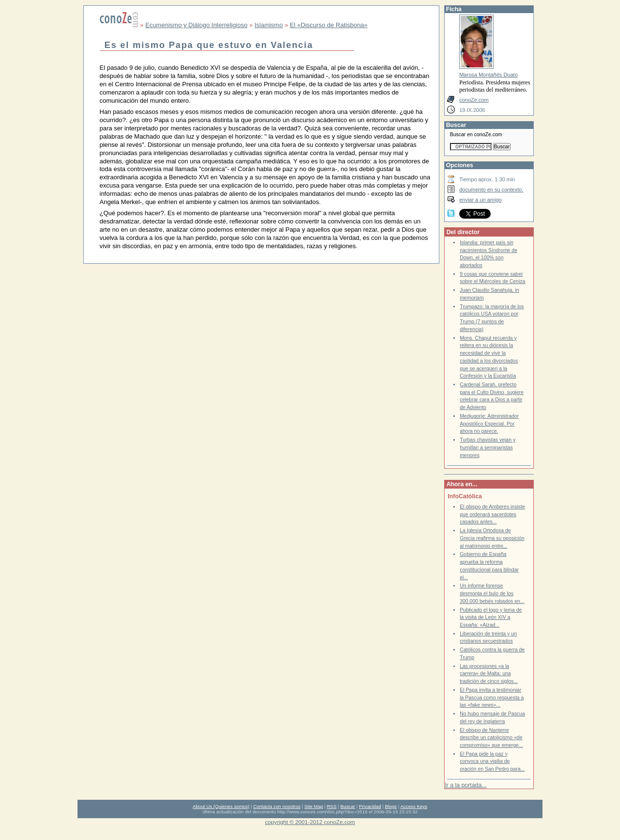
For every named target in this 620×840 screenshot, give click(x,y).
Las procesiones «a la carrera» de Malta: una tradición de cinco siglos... (489, 674)
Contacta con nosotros (277, 806)
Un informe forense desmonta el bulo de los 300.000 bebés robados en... (492, 593)
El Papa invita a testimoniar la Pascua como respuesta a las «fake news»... (492, 697)
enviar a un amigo (480, 200)
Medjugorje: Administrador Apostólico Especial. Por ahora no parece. (489, 424)
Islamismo (269, 25)
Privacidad (370, 806)
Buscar (348, 806)
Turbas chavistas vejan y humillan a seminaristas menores (488, 447)
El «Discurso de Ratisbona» (328, 25)
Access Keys (414, 806)
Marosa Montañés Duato (488, 75)
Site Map (313, 806)
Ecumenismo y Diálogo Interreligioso (196, 25)
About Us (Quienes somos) (221, 806)
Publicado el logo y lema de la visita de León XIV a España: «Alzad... (491, 618)
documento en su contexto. (491, 190)
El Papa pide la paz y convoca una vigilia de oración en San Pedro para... (492, 761)
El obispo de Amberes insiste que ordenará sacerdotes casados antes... (492, 514)
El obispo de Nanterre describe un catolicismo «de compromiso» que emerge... (491, 738)
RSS (332, 806)
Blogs (391, 806)
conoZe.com (474, 100)
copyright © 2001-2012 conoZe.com (310, 822)
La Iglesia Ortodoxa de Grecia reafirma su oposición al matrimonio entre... (492, 538)
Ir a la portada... (465, 785)
